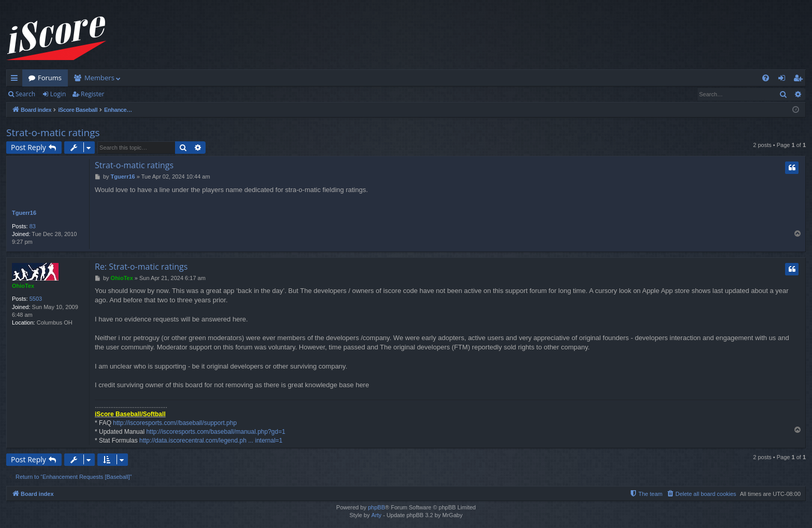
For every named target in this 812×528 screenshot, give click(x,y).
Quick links (16, 80)
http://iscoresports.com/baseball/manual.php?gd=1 (216, 432)
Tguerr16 (24, 213)
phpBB (376, 507)
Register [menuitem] (800, 80)
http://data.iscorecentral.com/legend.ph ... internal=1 (211, 441)
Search (25, 94)
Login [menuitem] (784, 80)
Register (92, 94)
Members (99, 78)
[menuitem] (766, 78)
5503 (36, 299)
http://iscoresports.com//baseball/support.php (175, 423)
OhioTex (23, 286)
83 (33, 226)
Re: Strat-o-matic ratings (141, 267)
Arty (376, 515)
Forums (50, 78)
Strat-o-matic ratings (53, 133)
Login (58, 94)
